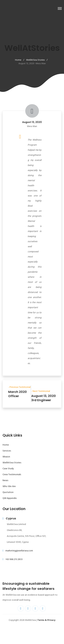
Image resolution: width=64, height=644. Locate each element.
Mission (6, 457)
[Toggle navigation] (60, 8)
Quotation (8, 492)
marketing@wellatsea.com (19, 551)
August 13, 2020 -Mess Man (32, 64)
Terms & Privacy (46, 620)
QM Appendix (10, 498)
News (5, 481)
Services (7, 451)
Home (18, 60)
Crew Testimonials (12, 475)
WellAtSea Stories (35, 60)
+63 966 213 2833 (14, 559)
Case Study (8, 469)
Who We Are (9, 486)
